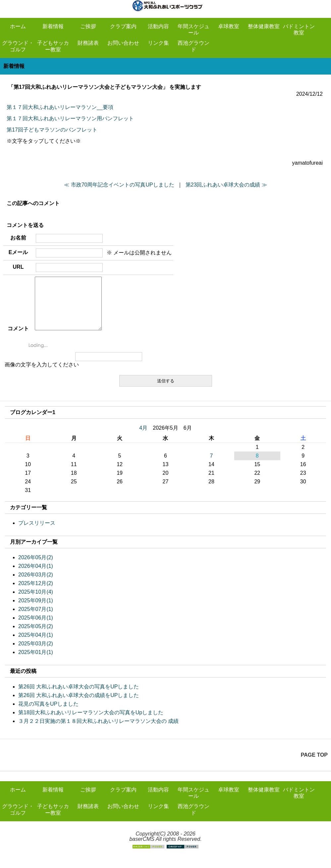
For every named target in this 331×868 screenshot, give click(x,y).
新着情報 (53, 26)
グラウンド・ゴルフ (18, 46)
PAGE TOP (314, 765)
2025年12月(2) (36, 593)
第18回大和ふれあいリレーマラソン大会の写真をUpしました (91, 722)
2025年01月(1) (36, 662)
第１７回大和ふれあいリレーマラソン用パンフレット (70, 118)
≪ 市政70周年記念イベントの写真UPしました (119, 185)
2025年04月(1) (36, 645)
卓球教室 (229, 26)
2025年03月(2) (36, 653)
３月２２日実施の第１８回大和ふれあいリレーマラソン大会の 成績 (98, 731)
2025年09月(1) (36, 610)
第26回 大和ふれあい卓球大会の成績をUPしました (79, 705)
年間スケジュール (193, 29)
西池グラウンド (193, 46)
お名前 (18, 238)
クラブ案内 (123, 26)
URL (18, 267)
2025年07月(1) (36, 619)
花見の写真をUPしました (48, 714)
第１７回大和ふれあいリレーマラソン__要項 (60, 107)
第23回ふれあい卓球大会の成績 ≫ (226, 185)
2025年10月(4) (36, 602)
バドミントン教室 (299, 29)
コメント (18, 338)
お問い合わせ (123, 43)
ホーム (18, 26)
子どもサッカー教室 (53, 46)
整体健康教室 (264, 26)
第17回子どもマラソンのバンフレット (52, 130)
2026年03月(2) (36, 585)
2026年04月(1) (36, 576)
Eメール (18, 252)
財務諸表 (88, 43)
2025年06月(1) (36, 628)
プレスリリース (37, 533)
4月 (143, 438)
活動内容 (158, 26)
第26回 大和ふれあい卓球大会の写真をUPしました (79, 697)
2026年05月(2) (36, 567)
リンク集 (158, 43)
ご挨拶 (88, 26)
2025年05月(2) (36, 636)
